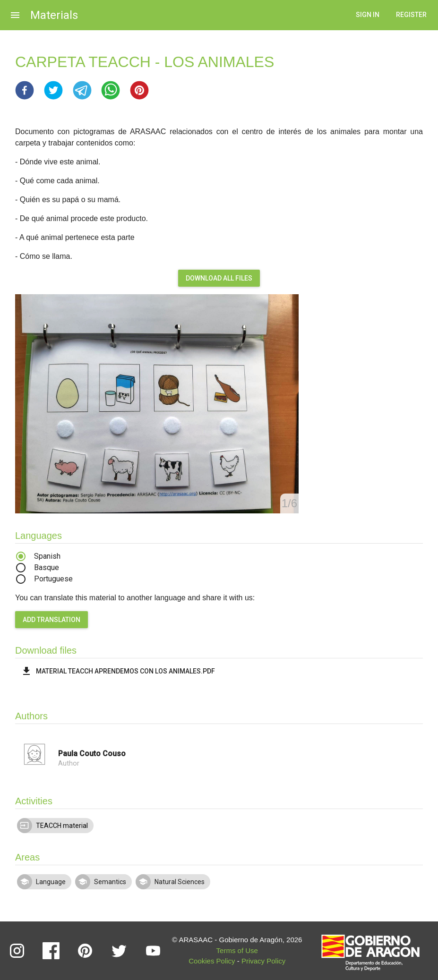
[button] (25, 90)
